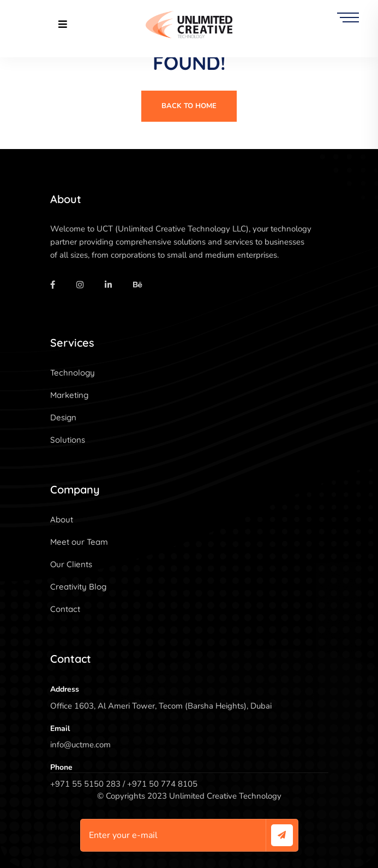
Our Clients (71, 564)
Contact (65, 609)
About (62, 519)
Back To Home (189, 106)
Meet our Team (79, 542)
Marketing (69, 395)
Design (63, 417)
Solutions (68, 440)
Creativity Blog (78, 587)
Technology (73, 373)
